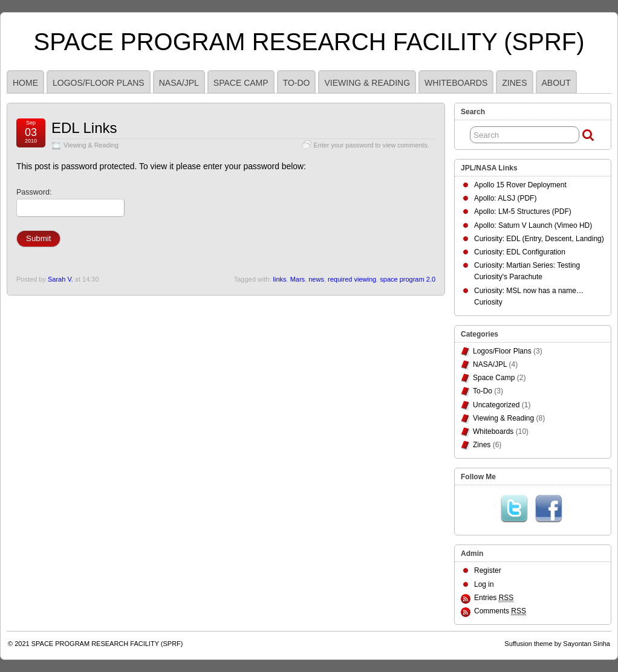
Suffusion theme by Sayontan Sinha (557, 644)
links (280, 279)
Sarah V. (60, 279)
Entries (494, 598)
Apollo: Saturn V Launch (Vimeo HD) (533, 225)
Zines (514, 83)
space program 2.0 (408, 279)
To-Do (297, 83)
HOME (25, 83)
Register (488, 570)
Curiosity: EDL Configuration (520, 252)
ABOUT (556, 83)
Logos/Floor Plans (99, 83)
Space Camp (241, 83)
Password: (70, 202)
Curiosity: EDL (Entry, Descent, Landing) (539, 239)
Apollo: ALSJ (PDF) (505, 198)
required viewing (352, 279)
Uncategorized (496, 405)
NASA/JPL (179, 83)
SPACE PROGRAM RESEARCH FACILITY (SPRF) (309, 42)
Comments (500, 611)
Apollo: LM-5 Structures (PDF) (523, 212)
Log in (484, 584)
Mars (298, 279)
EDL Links (84, 128)
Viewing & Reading (367, 83)
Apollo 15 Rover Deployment (520, 185)
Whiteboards (456, 83)
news (316, 279)
